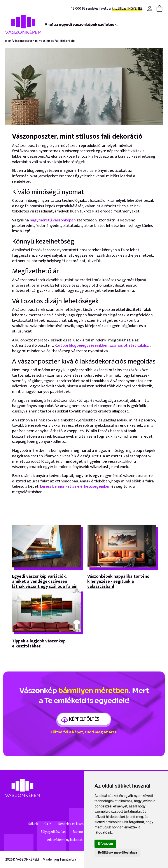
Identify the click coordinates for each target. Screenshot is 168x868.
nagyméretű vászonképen (53, 220)
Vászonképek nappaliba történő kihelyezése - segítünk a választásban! (118, 582)
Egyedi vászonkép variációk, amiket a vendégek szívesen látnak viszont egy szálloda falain (45, 582)
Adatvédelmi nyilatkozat (65, 840)
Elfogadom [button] (105, 844)
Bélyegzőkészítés (53, 832)
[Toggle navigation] (157, 25)
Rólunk (33, 824)
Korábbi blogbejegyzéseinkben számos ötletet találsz (102, 345)
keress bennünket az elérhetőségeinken (75, 486)
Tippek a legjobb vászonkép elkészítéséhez (39, 644)
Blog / (9, 41)
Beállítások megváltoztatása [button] (117, 852)
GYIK (48, 824)
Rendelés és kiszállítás (74, 824)
